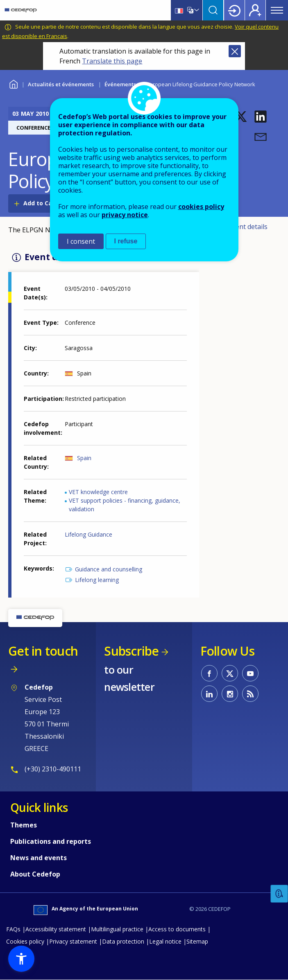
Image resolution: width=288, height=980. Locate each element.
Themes (24, 825)
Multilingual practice (117, 929)
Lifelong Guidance (88, 534)
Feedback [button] (279, 894)
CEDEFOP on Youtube (250, 673)
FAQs (13, 929)
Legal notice (165, 941)
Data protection (123, 941)
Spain (84, 458)
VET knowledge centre (98, 492)
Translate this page (112, 61)
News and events (39, 858)
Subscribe (131, 651)
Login (234, 10)
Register (255, 10)
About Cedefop (35, 874)
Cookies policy (25, 941)
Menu (277, 10)
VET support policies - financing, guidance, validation (125, 505)
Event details (248, 227)
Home (13, 83)
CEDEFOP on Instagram (230, 694)
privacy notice (125, 215)
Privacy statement (73, 941)
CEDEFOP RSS (250, 694)
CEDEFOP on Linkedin (209, 694)
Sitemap (197, 941)
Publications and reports (51, 841)
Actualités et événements (61, 84)
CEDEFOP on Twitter (230, 673)
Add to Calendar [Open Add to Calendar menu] (47, 203)
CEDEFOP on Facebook (209, 673)
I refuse (126, 241)
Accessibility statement (56, 929)
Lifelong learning (97, 580)
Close (235, 51)
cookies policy (201, 207)
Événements (120, 84)
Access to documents (177, 929)
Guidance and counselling (109, 569)
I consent (81, 241)
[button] (241, 117)
